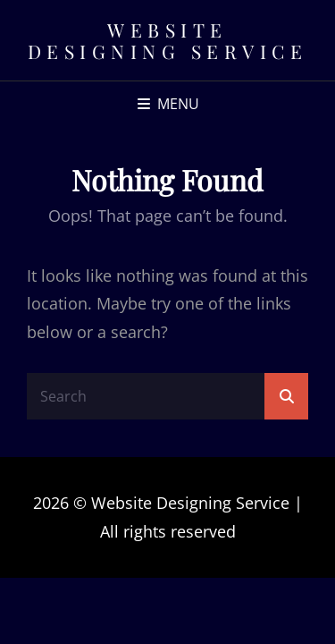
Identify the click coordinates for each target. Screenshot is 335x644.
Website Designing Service (168, 40)
